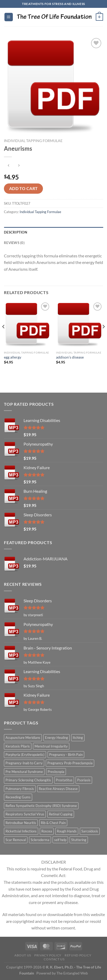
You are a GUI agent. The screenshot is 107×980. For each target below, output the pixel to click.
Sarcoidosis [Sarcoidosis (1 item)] (90, 831)
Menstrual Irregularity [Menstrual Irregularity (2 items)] (51, 746)
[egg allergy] (27, 325)
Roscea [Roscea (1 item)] (47, 831)
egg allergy (13, 357)
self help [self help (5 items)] (60, 840)
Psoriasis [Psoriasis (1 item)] (84, 780)
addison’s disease (70, 357)
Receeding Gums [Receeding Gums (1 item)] (18, 797)
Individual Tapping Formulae (33, 141)
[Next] (103, 337)
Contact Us (54, 959)
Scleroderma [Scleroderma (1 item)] (40, 840)
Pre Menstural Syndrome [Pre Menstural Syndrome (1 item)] (24, 772)
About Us (23, 955)
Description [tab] (16, 232)
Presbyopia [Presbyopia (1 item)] (56, 772)
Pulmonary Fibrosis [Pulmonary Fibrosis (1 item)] (20, 789)
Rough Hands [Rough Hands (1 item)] (67, 831)
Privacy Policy (48, 955)
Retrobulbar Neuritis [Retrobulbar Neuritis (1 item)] (21, 823)
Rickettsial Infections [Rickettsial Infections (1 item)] (21, 831)
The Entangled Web (72, 973)
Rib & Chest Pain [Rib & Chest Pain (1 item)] (53, 823)
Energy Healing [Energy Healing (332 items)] (57, 738)
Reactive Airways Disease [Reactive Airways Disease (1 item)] (58, 789)
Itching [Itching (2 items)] (78, 738)
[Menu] (9, 17)
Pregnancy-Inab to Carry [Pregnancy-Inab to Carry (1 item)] (24, 763)
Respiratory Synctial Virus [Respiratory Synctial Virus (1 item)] (25, 814)
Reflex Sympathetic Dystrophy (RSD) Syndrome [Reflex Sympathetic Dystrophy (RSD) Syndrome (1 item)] (41, 806)
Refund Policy (78, 955)
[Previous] (4, 337)
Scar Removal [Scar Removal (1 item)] (16, 840)
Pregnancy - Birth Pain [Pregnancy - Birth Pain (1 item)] (66, 755)
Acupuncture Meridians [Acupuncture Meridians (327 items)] (23, 738)
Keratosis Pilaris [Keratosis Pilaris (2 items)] (18, 746)
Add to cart (24, 188)
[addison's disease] (80, 325)
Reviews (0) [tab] (14, 243)
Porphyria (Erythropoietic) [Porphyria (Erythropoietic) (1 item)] (25, 755)
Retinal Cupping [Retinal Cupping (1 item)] (61, 814)
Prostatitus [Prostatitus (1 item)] (64, 780)
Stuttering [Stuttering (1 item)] (79, 840)
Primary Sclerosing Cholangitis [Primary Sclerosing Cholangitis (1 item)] (28, 780)
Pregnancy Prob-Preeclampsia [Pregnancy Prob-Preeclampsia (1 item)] (70, 763)
